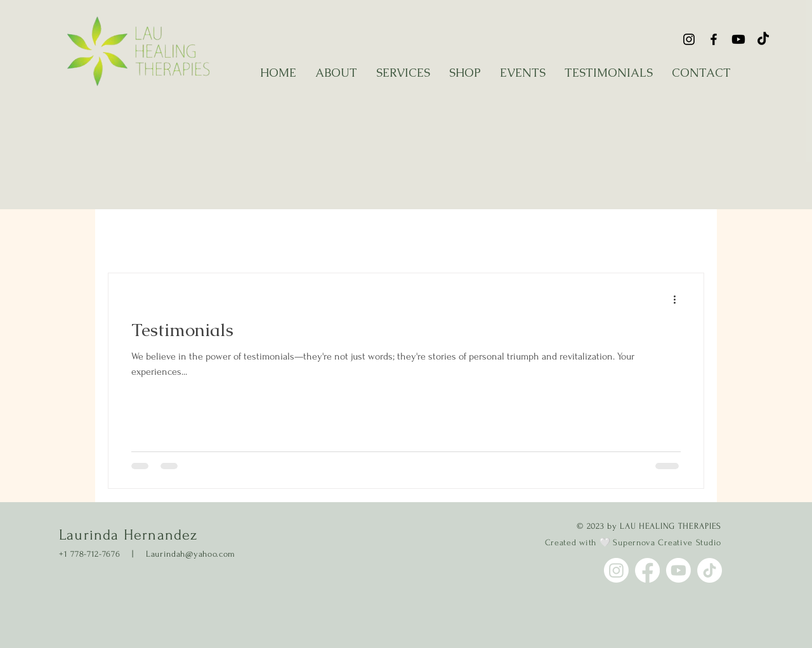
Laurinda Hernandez (128, 535)
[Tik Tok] (763, 39)
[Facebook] (714, 39)
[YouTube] (738, 39)
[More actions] (679, 299)
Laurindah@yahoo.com (191, 554)
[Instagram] (689, 39)
